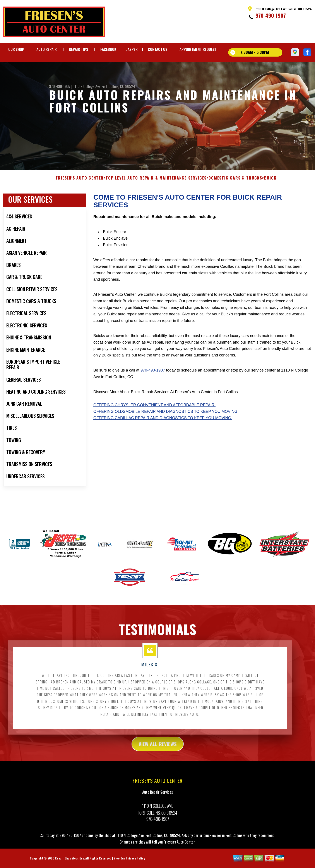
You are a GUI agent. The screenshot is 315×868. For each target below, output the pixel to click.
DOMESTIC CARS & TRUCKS (235, 182)
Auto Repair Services (157, 796)
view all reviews (158, 748)
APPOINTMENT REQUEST (198, 49)
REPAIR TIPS (79, 49)
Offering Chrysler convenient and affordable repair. (154, 409)
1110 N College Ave (87, 86)
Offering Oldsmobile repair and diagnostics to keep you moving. (166, 416)
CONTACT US (158, 49)
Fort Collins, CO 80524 (118, 86)
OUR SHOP (16, 49)
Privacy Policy (135, 862)
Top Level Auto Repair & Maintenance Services (156, 182)
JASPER (132, 49)
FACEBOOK (108, 49)
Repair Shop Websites (69, 862)
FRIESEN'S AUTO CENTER (80, 182)
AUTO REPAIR (47, 49)
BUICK (270, 182)
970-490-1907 (271, 15)
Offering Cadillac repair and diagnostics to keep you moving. (163, 422)
